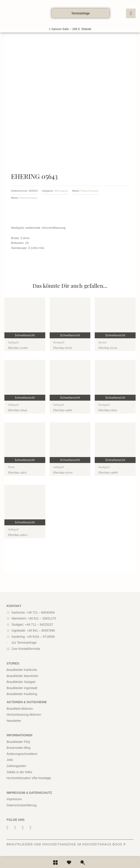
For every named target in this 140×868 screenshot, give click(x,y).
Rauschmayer (90, 191)
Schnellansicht (25, 335)
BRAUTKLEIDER (20, 844)
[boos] (28, 13)
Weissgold (61, 191)
